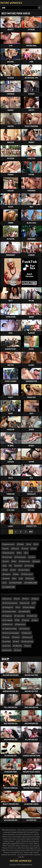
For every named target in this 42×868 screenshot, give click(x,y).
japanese (37, 561)
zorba (18, 599)
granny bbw (8, 650)
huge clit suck (21, 624)
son (5, 583)
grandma (19, 566)
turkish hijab (8, 557)
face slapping (8, 620)
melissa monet (25, 561)
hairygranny (8, 616)
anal (30, 544)
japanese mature (9, 544)
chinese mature (28, 574)
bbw (20, 553)
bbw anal (16, 548)
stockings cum (9, 607)
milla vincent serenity (11, 603)
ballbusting (18, 646)
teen (15, 561)
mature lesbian (25, 570)
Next (31, 532)
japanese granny (9, 553)
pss (15, 578)
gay (5, 566)
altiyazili (36, 599)
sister (6, 570)
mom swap (30, 566)
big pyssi (26, 620)
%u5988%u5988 (31, 583)
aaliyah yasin (33, 616)
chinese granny (21, 557)
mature (7, 561)
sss (27, 553)
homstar (7, 637)
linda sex (17, 637)
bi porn (26, 599)
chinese (26, 548)
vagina (36, 620)
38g (18, 620)
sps (22, 578)
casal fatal (7, 641)
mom (34, 548)
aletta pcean (27, 633)
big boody (31, 578)
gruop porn (8, 599)
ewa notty (7, 646)
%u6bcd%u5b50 (16, 583)
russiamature (25, 629)
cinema (18, 650)
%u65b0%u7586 (9, 587)
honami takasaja (30, 607)
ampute (33, 557)
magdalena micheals (10, 629)
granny (6, 548)
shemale (7, 578)
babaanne (7, 574)
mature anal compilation (12, 633)
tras (19, 607)
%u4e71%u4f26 (25, 611)
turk (37, 544)
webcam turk (8, 624)
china (14, 570)
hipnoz (28, 646)
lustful (17, 641)
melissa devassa (28, 641)
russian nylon (20, 616)
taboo (17, 574)
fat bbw (21, 544)
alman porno (28, 637)
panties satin (26, 603)
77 (35, 603)
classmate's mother (10, 611)
